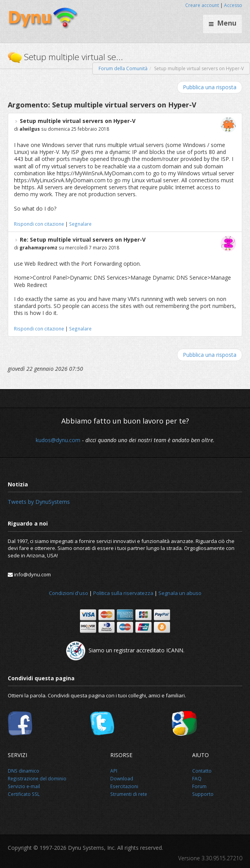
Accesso (233, 5)
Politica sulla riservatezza (123, 593)
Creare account (202, 5)
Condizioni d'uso (69, 593)
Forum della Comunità (123, 68)
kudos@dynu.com (58, 440)
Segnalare (80, 224)
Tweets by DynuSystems (39, 502)
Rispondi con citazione (39, 224)
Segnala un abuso (180, 593)
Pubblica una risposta (210, 87)
